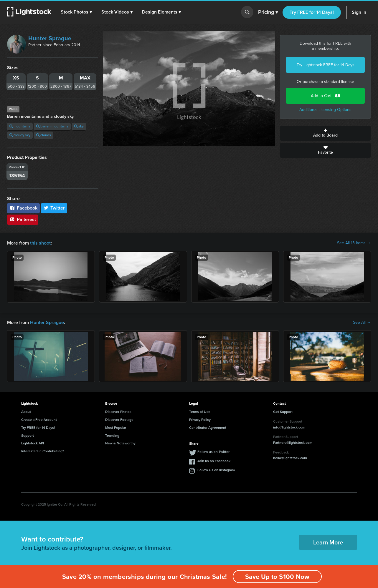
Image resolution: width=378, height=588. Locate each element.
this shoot (40, 243)
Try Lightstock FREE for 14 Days (326, 65)
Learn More (328, 542)
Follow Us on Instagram (216, 470)
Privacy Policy (200, 420)
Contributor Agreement (208, 428)
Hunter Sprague (50, 38)
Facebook (23, 208)
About (26, 412)
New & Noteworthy (120, 443)
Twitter (54, 208)
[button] (76, 12)
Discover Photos (118, 412)
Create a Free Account (39, 420)
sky (79, 126)
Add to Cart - (326, 96)
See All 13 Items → (354, 243)
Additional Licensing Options (325, 110)
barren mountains (52, 126)
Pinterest (23, 219)
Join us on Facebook (214, 461)
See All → (362, 323)
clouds (44, 135)
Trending (112, 436)
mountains (20, 126)
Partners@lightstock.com (293, 443)
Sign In (359, 12)
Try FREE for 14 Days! (312, 12)
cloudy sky (20, 135)
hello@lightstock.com (290, 458)
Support (28, 436)
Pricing (268, 12)
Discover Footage (119, 420)
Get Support (283, 412)
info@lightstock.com (289, 427)
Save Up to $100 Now (277, 577)
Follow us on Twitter (213, 452)
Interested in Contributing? (43, 451)
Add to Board (325, 133)
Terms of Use (200, 412)
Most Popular (116, 428)
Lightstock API (33, 443)
